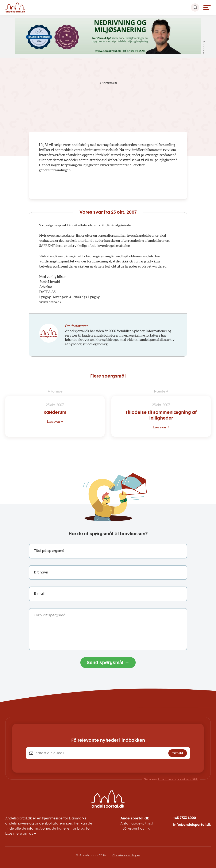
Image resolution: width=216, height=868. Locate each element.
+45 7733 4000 (185, 818)
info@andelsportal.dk (192, 825)
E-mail (39, 594)
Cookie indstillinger (126, 856)
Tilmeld (178, 753)
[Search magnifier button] (195, 7)
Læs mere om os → (21, 834)
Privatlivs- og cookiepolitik (178, 780)
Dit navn (41, 573)
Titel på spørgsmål (50, 551)
